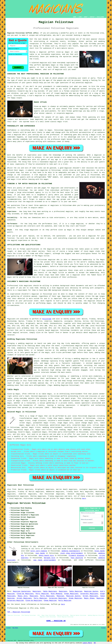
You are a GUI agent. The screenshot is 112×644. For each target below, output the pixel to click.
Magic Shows (89, 598)
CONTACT (92, 17)
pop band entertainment (45, 560)
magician (55, 330)
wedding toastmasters (71, 551)
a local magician (69, 437)
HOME (75, 17)
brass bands (100, 551)
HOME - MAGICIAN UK (56, 621)
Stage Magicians (71, 594)
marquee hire (50, 558)
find (14, 489)
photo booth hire (46, 556)
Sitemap (9, 628)
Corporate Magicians (89, 594)
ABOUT (86, 17)
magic (41, 416)
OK (95, 643)
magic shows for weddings (79, 430)
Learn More (87, 643)
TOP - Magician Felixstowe (19, 612)
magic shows (65, 498)
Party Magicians (47, 596)
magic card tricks (44, 430)
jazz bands (40, 553)
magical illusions (73, 418)
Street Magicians (90, 596)
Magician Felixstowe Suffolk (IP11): (23, 33)
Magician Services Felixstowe (26, 503)
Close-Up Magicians (25, 594)
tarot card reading (39, 551)
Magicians (11, 319)
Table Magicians (50, 591)
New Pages (15, 628)
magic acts (31, 425)
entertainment (69, 546)
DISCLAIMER (100, 17)
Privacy (103, 628)
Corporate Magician (15, 601)
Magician (60, 596)
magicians (11, 328)
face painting (77, 558)
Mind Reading (56, 594)
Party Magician (42, 594)
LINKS (80, 17)
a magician (77, 549)
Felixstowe (47, 319)
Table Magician (76, 591)
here (84, 498)
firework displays (76, 556)
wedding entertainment (52, 427)
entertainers (13, 562)
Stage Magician (75, 598)
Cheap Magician (50, 601)
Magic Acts (23, 596)
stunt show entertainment (72, 553)
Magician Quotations (22, 591)
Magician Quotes (91, 591)
